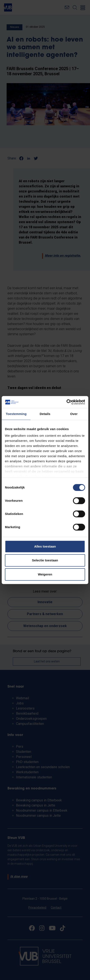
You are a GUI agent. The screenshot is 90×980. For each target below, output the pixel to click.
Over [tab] (74, 414)
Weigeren (45, 574)
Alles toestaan (45, 546)
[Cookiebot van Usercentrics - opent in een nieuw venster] (66, 402)
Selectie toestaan (45, 560)
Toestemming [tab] (16, 414)
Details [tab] (45, 414)
